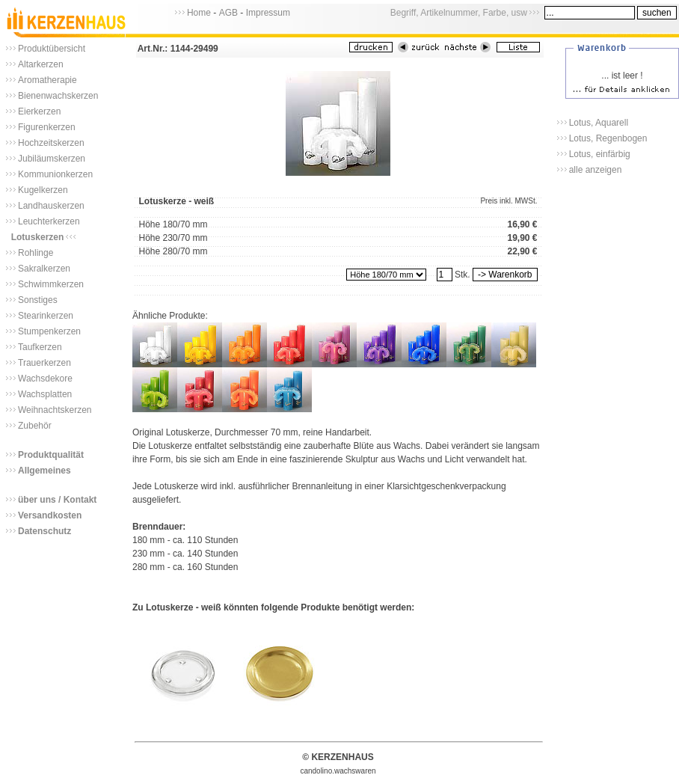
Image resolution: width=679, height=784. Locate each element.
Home (199, 13)
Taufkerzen (40, 347)
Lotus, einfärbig (600, 154)
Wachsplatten (45, 394)
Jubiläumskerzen (52, 159)
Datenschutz (44, 531)
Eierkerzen (39, 111)
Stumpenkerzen (49, 331)
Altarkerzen (41, 64)
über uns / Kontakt (57, 500)
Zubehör (35, 426)
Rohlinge (36, 253)
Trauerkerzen (44, 363)
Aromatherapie (47, 80)
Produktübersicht (52, 49)
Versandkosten (50, 515)
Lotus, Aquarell (599, 123)
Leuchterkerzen (49, 221)
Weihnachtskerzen (55, 410)
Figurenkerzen (47, 127)
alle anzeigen (596, 170)
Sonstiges (38, 300)
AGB (228, 13)
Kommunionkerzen (55, 174)
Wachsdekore (45, 379)
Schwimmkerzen (51, 284)
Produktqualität (51, 455)
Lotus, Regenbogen (608, 138)
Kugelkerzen (43, 190)
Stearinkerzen (46, 316)
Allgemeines (44, 471)
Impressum (268, 13)
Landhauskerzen (51, 206)
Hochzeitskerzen (51, 143)
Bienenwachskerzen (58, 96)
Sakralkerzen (44, 269)
